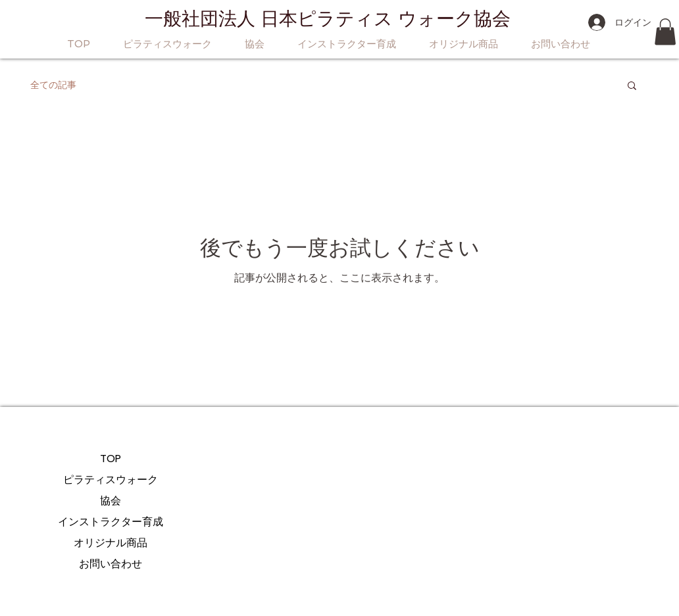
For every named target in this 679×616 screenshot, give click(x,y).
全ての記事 (53, 85)
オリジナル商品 (111, 543)
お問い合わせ (111, 564)
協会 (111, 501)
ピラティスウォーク (111, 480)
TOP (111, 459)
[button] (665, 32)
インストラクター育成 (111, 522)
